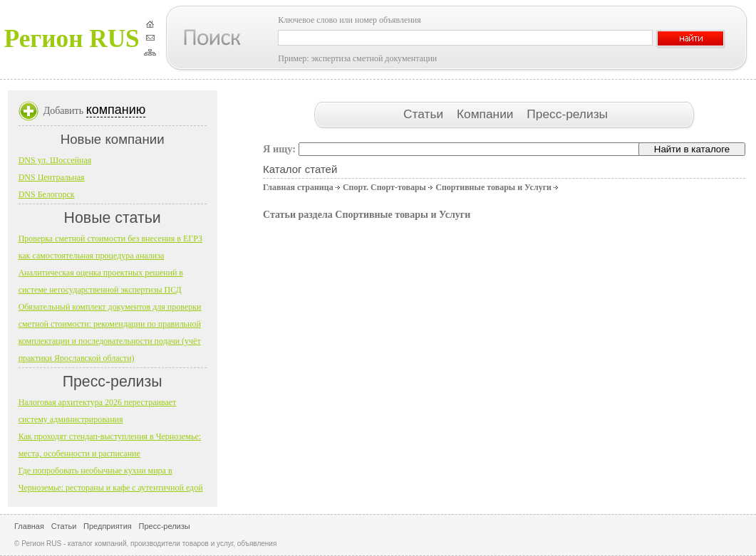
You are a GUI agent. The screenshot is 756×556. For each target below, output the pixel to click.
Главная (29, 526)
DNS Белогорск (47, 194)
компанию (116, 110)
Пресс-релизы (567, 114)
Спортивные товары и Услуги (493, 187)
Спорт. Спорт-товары (384, 187)
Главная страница (298, 187)
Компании (487, 114)
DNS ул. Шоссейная (55, 160)
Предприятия (108, 526)
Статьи (425, 114)
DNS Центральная (52, 177)
